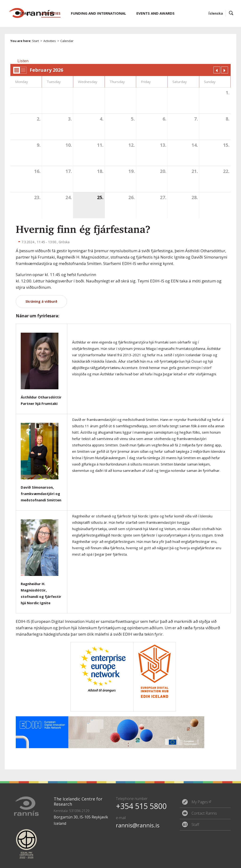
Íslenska (216, 13)
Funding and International (98, 13)
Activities (50, 41)
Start (35, 41)
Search (231, 13)
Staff (195, 825)
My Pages (200, 802)
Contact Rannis (204, 813)
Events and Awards (155, 13)
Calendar (67, 41)
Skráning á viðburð (41, 301)
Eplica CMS (215, 861)
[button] (23, 61)
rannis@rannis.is (138, 825)
